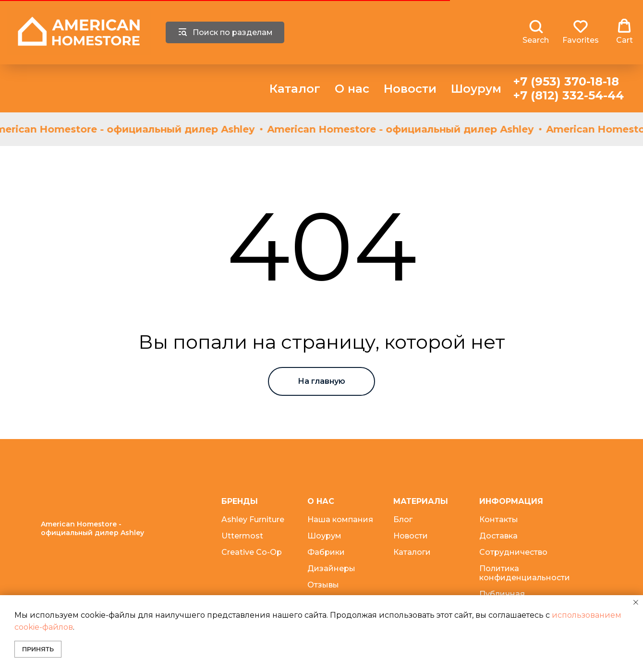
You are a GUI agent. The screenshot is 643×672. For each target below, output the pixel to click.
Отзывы (323, 585)
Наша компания (340, 519)
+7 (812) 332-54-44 (569, 95)
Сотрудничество (513, 552)
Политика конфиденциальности (525, 573)
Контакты (499, 519)
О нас (352, 89)
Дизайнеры (331, 568)
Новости (410, 89)
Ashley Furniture (253, 519)
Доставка (498, 536)
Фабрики (326, 552)
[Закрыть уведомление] (636, 602)
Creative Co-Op (252, 552)
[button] (536, 32)
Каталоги (412, 552)
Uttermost (242, 536)
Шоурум (476, 89)
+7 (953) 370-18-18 (566, 81)
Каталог (295, 89)
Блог (403, 519)
